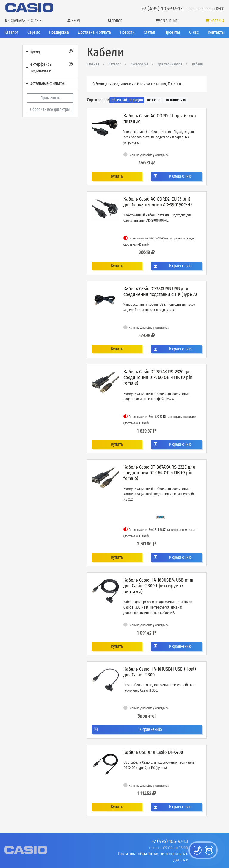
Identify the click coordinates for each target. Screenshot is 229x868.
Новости (127, 32)
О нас (194, 32)
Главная (93, 64)
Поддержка (59, 32)
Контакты (216, 32)
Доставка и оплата (95, 32)
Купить (117, 176)
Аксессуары (139, 64)
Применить (50, 98)
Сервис (34, 32)
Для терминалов (170, 64)
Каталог (11, 32)
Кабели (197, 64)
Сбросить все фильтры (50, 110)
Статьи (150, 32)
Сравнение (167, 21)
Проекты (172, 32)
